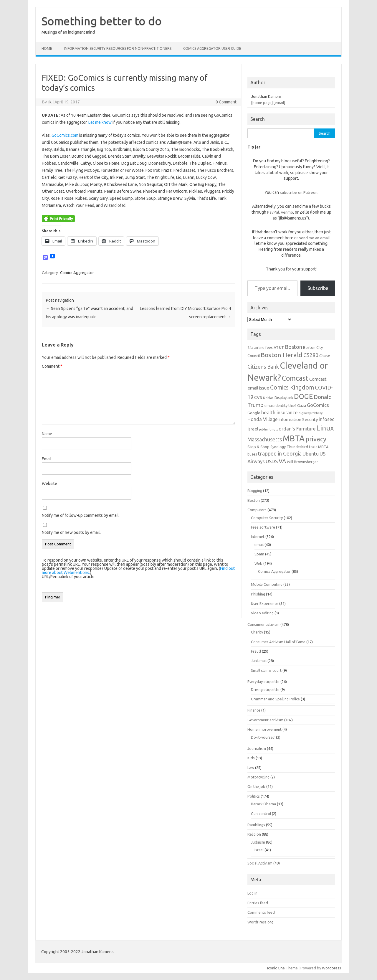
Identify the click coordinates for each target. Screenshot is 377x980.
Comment (52, 366)
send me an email (314, 238)
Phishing (258, 594)
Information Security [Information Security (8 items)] (298, 419)
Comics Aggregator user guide (212, 48)
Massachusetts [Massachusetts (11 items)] (265, 439)
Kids (251, 758)
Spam (259, 554)
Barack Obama (263, 804)
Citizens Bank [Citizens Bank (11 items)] (263, 367)
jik (50, 102)
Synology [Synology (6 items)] (278, 447)
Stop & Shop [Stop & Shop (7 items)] (258, 447)
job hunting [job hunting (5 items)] (267, 429)
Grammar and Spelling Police (275, 699)
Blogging (255, 491)
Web (258, 563)
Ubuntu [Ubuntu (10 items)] (311, 454)
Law (251, 768)
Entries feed (258, 903)
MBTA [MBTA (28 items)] (294, 438)
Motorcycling (258, 777)
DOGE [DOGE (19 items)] (303, 396)
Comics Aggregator (77, 273)
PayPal (273, 212)
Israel (259, 850)
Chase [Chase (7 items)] (325, 356)
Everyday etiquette (263, 682)
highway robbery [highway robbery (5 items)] (311, 413)
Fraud (256, 651)
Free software (263, 527)
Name (47, 434)
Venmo (287, 212)
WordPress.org (260, 922)
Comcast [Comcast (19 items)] (295, 378)
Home (47, 48)
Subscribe (318, 288)
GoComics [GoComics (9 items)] (318, 405)
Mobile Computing (267, 584)
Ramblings (256, 825)
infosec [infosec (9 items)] (326, 419)
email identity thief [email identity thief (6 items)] (280, 405)
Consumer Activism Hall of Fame (278, 642)
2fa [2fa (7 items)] (250, 347)
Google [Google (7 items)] (254, 413)
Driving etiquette (265, 689)
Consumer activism (263, 624)
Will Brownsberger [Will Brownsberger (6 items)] (302, 462)
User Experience (265, 603)
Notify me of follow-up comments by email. (81, 515)
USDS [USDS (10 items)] (272, 461)
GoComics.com (65, 135)
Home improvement (264, 729)
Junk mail (259, 661)
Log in (252, 893)
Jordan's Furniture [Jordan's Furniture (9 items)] (296, 429)
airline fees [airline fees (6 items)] (263, 347)
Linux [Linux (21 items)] (325, 428)
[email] (279, 103)
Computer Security (267, 518)
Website (49, 484)
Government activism (265, 720)
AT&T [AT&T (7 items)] (279, 347)
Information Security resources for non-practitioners (118, 48)
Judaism (258, 842)
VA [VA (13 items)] (282, 461)
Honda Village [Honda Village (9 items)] (262, 419)
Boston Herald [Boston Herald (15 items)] (282, 355)
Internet (258, 537)
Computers (257, 510)
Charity (257, 632)
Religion (254, 834)
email (259, 545)
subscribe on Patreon (299, 192)
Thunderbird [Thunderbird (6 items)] (297, 447)
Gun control (261, 814)
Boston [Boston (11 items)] (294, 347)
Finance (254, 710)
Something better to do (102, 21)
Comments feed (261, 912)
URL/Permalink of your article (68, 577)
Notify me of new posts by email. (71, 532)
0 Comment (226, 102)
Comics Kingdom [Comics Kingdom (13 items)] (292, 387)
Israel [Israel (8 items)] (253, 429)
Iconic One (276, 968)
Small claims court (266, 670)
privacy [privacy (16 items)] (316, 439)
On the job (256, 786)
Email (47, 459)
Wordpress (331, 968)
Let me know (100, 122)
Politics (254, 796)
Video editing (262, 613)
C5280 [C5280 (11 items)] (311, 355)
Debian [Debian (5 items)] (268, 398)
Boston (254, 500)
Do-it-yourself (263, 737)
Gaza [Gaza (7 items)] (302, 405)
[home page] (262, 103)
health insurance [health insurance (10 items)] (280, 412)
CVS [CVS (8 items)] (258, 397)
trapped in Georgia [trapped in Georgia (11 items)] (280, 453)
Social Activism (260, 863)
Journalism (257, 748)
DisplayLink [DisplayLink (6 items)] (284, 397)
